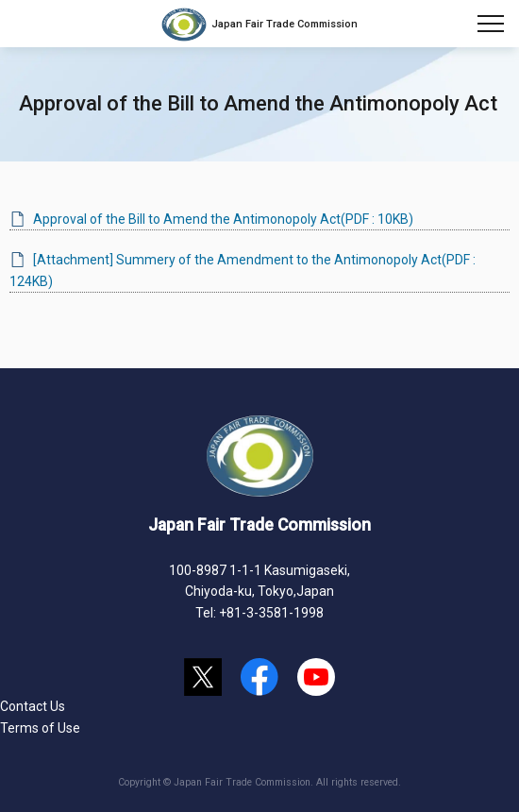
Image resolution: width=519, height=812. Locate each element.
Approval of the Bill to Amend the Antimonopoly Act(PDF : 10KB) (223, 219)
